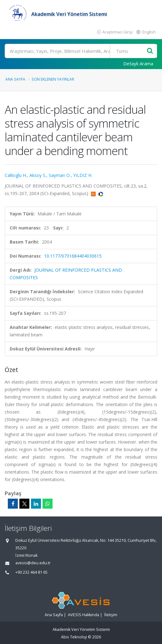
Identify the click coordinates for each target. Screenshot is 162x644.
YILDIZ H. (83, 175)
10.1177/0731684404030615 (73, 256)
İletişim (111, 615)
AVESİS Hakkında (84, 615)
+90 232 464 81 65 (31, 572)
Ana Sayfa (15, 79)
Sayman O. (60, 175)
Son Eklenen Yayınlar (53, 79)
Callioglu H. (16, 175)
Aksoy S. (38, 175)
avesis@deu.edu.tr (33, 563)
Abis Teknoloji (74, 637)
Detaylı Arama (138, 63)
